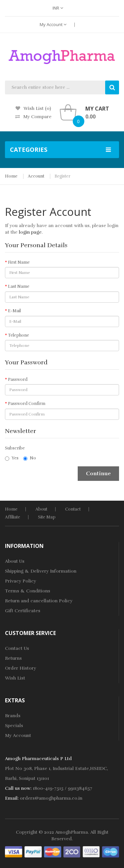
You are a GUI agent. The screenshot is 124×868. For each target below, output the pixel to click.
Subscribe (15, 448)
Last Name (19, 286)
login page (30, 232)
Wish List (15, 678)
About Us (15, 561)
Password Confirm (27, 404)
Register (62, 176)
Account (36, 176)
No (30, 458)
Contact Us (17, 648)
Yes (12, 458)
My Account (53, 24)
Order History (21, 668)
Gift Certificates (23, 611)
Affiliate (13, 517)
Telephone (19, 335)
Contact (73, 509)
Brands (13, 716)
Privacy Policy (21, 581)
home (11, 509)
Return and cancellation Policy (39, 601)
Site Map (47, 517)
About (41, 509)
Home (11, 176)
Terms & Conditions (28, 591)
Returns (13, 658)
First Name (19, 262)
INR (58, 8)
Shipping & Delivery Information (41, 571)
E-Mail (14, 311)
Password (18, 380)
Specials (14, 726)
